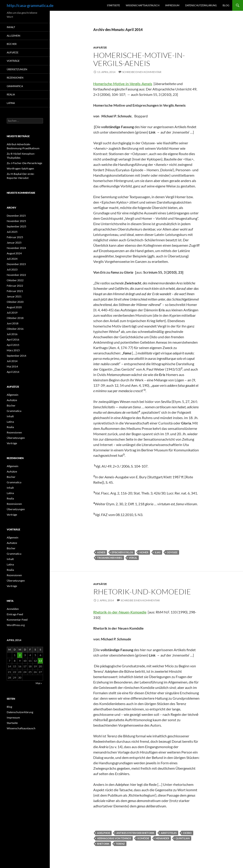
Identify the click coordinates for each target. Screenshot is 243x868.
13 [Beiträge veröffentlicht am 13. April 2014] (40, 661)
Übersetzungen (17, 69)
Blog (226, 5)
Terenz (120, 844)
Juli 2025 (12, 232)
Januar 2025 (14, 243)
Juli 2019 (12, 313)
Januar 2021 (14, 296)
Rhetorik (103, 844)
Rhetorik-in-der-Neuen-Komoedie (120, 612)
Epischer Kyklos (122, 552)
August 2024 (14, 253)
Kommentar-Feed (17, 620)
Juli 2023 (12, 269)
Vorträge (13, 61)
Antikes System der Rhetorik (135, 833)
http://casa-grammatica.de (30, 5)
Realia (11, 94)
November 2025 (16, 221)
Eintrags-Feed (15, 614)
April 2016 (13, 340)
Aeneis (101, 552)
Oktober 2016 (15, 329)
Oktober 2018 (15, 318)
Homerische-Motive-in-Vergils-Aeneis (139, 59)
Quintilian (183, 838)
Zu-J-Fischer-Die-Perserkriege (24, 163)
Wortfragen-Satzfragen (20, 168)
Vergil (133, 558)
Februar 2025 (15, 237)
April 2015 (13, 345)
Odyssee (172, 552)
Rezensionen (15, 78)
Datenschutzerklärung (201, 5)
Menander (162, 838)
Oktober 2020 (15, 302)
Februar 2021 (15, 291)
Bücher (12, 44)
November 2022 (16, 275)
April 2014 (13, 372)
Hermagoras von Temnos (114, 838)
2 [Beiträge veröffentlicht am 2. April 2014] (20, 655)
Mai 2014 (12, 366)
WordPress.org (16, 625)
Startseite (113, 5)
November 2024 (16, 248)
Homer (144, 552)
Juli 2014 (12, 361)
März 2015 (13, 350)
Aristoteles (169, 833)
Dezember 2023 (16, 264)
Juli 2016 (12, 334)
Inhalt (11, 27)
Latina (11, 103)
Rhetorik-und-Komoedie (142, 592)
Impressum (172, 5)
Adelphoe (104, 833)
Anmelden (13, 609)
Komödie (143, 838)
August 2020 (14, 307)
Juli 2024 (12, 259)
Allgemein (13, 36)
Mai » (39, 683)
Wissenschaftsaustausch (143, 5)
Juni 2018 (13, 323)
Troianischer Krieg (110, 558)
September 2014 (16, 356)
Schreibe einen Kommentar (142, 72)
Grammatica (15, 86)
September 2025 (16, 226)
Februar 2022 (15, 286)
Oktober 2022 (15, 280)
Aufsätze (100, 47)
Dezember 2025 (16, 216)
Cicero (187, 833)
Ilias (158, 552)
